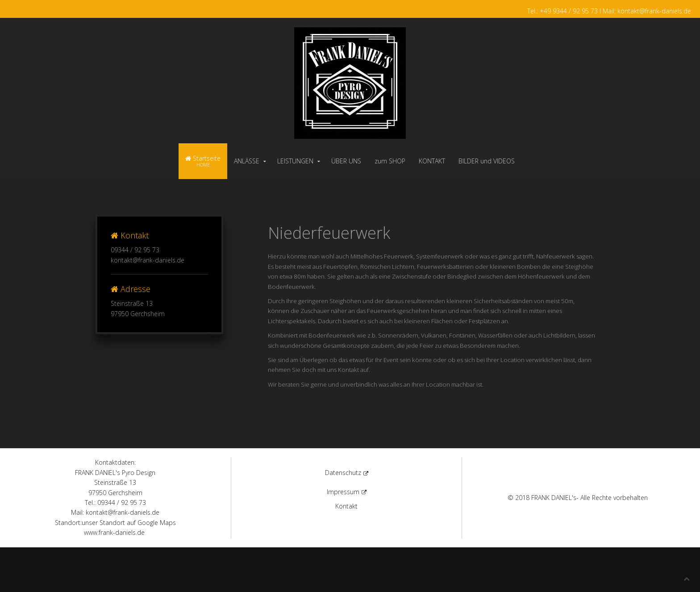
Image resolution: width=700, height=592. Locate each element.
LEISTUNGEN (295, 161)
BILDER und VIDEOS (487, 161)
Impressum (347, 492)
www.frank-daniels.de (114, 532)
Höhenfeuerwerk (541, 276)
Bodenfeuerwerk (332, 335)
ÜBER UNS (346, 161)
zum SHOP (390, 161)
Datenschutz (347, 473)
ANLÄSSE (247, 161)
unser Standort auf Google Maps (129, 523)
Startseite (203, 161)
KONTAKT (432, 161)
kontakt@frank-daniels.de (148, 260)
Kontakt (348, 370)
